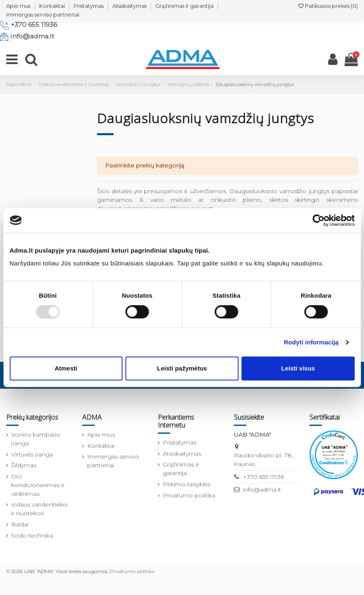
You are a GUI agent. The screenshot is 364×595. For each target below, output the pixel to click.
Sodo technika (32, 535)
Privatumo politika (189, 495)
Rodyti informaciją (311, 342)
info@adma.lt (32, 36)
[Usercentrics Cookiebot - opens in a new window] (318, 220)
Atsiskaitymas (130, 6)
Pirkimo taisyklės (187, 484)
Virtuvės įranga (32, 454)
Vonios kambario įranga (36, 439)
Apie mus (18, 6)
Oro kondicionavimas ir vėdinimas (38, 485)
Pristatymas (89, 6)
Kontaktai (52, 6)
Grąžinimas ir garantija (184, 6)
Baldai (20, 524)
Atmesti (66, 368)
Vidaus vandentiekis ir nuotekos (39, 509)
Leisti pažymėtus (182, 368)
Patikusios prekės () (328, 6)
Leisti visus (298, 368)
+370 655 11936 (34, 25)
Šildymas (24, 465)
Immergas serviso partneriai (43, 14)
